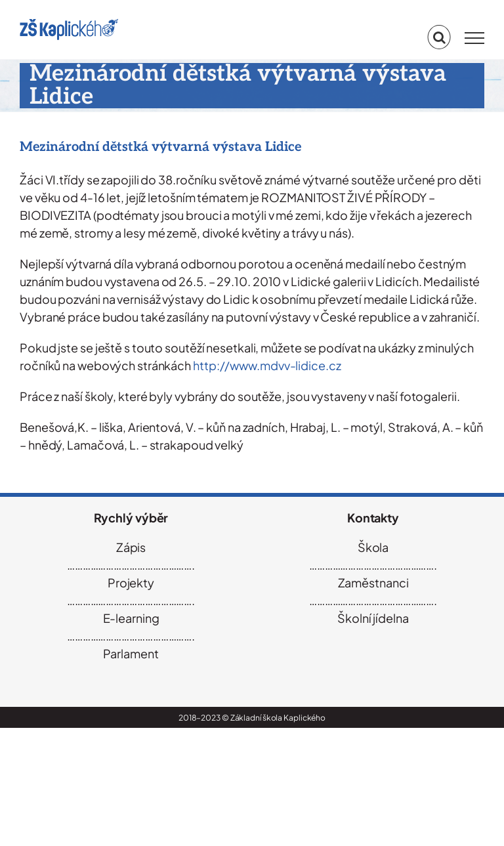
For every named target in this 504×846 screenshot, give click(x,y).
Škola (373, 547)
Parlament (131, 653)
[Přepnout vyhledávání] (439, 37)
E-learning (131, 618)
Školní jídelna (373, 618)
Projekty (131, 582)
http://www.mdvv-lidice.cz (267, 365)
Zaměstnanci (373, 582)
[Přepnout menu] (474, 38)
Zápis (131, 547)
